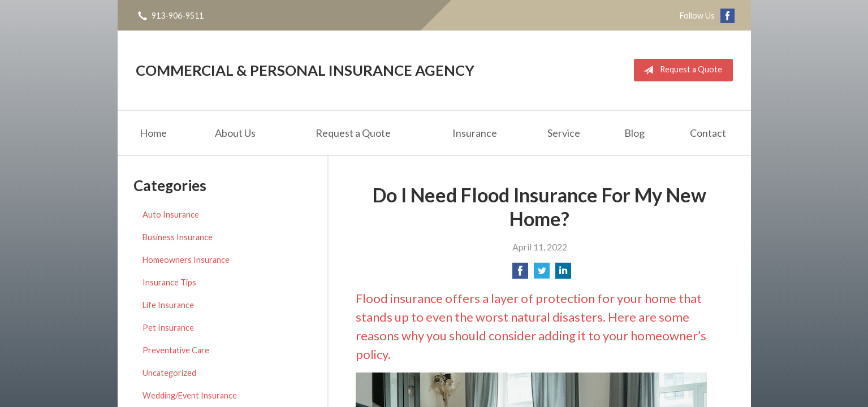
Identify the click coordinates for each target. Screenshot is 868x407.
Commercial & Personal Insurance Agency (305, 70)
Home (153, 133)
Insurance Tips (169, 282)
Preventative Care (176, 350)
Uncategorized (169, 373)
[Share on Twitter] (542, 274)
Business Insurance (178, 237)
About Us (235, 133)
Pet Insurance (168, 328)
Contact (708, 133)
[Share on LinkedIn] (563, 274)
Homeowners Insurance (186, 260)
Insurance (475, 133)
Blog (634, 133)
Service (564, 133)
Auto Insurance (171, 215)
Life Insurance (168, 305)
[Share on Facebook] (520, 274)
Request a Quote (681, 70)
